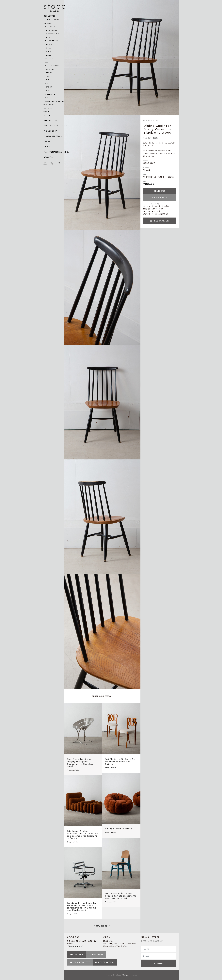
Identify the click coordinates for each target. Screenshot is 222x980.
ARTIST (47, 108)
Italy (107, 768)
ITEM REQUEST (81, 962)
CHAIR (49, 44)
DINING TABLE (53, 30)
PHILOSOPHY (51, 131)
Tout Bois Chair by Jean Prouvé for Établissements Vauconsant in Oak (121, 896)
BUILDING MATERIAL (54, 101)
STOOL (49, 52)
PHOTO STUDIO (52, 136)
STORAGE (49, 59)
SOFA (48, 48)
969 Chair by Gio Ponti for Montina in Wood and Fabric (120, 762)
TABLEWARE (50, 94)
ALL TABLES (50, 27)
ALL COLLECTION (51, 20)
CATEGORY (48, 23)
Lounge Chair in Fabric (119, 829)
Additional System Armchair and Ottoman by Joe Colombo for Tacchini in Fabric (82, 835)
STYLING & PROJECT (55, 126)
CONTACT (78, 954)
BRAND (47, 112)
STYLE (46, 115)
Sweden (147, 138)
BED (47, 62)
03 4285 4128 (159, 198)
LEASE (47, 141)
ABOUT (47, 157)
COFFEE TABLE (53, 34)
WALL (49, 80)
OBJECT (48, 91)
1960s (77, 770)
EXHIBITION (50, 120)
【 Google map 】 (76, 946)
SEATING (154, 120)
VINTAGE (149, 184)
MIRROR (48, 87)
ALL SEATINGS (51, 41)
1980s (75, 914)
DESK (49, 37)
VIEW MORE (101, 926)
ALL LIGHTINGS (52, 66)
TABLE (49, 76)
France (70, 770)
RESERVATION (161, 221)
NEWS (47, 147)
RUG (47, 83)
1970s (113, 832)
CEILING (50, 69)
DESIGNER (48, 105)
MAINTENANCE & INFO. (56, 152)
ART (47, 98)
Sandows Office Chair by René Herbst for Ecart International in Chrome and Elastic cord (81, 907)
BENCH (49, 55)
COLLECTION (50, 16)
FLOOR (49, 73)
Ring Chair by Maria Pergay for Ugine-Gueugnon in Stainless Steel (80, 763)
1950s (156, 138)
